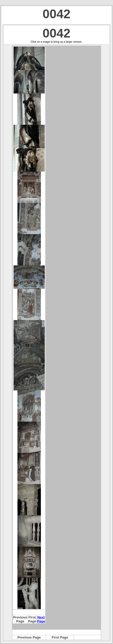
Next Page (41, 619)
